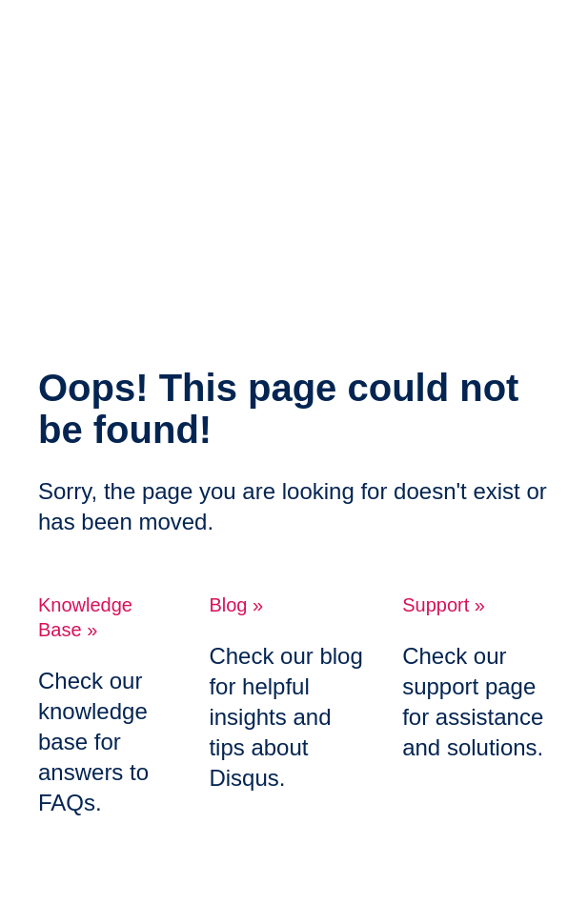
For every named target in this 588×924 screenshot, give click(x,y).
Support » (444, 605)
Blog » (236, 605)
